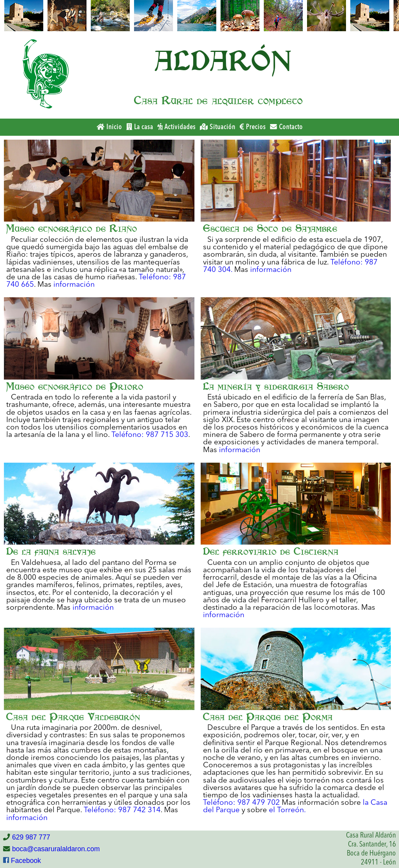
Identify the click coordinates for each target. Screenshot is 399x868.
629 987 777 (30, 837)
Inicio (109, 127)
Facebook (25, 861)
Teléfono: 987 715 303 (150, 435)
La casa (140, 127)
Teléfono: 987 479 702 (241, 803)
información (74, 285)
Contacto (286, 127)
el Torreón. (287, 810)
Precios (253, 127)
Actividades (177, 127)
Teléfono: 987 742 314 (122, 810)
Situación (218, 127)
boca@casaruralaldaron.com (55, 849)
